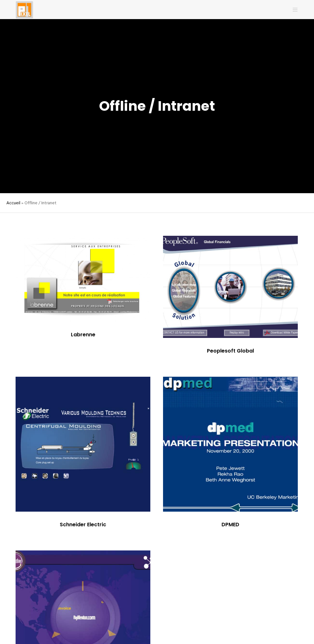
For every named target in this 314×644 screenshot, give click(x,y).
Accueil (13, 203)
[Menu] (293, 10)
